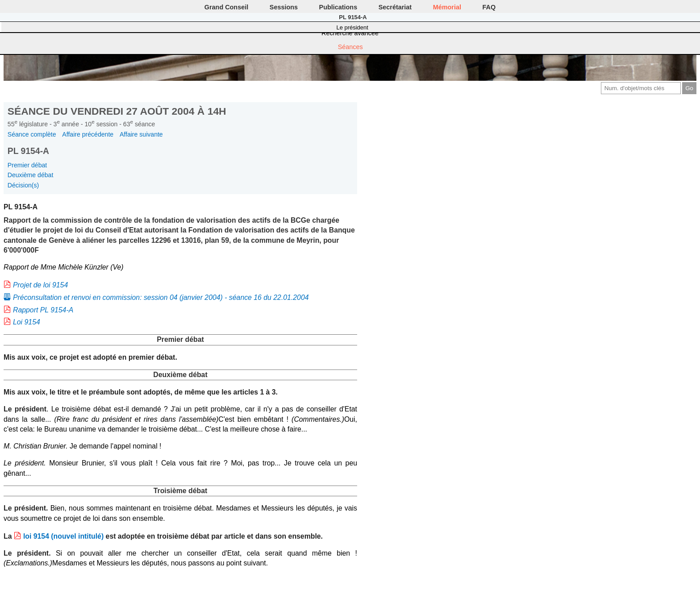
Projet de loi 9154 (40, 285)
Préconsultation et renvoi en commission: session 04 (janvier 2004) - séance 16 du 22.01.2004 (161, 297)
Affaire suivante (141, 134)
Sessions (284, 7)
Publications (338, 7)
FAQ (489, 7)
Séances (350, 47)
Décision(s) (23, 185)
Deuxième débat (31, 175)
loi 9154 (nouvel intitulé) (63, 536)
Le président (352, 27)
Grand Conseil (226, 7)
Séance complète (32, 134)
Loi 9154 (27, 322)
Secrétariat (395, 7)
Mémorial (447, 7)
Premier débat (27, 165)
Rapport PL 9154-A (43, 310)
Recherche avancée (350, 33)
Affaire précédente (88, 134)
